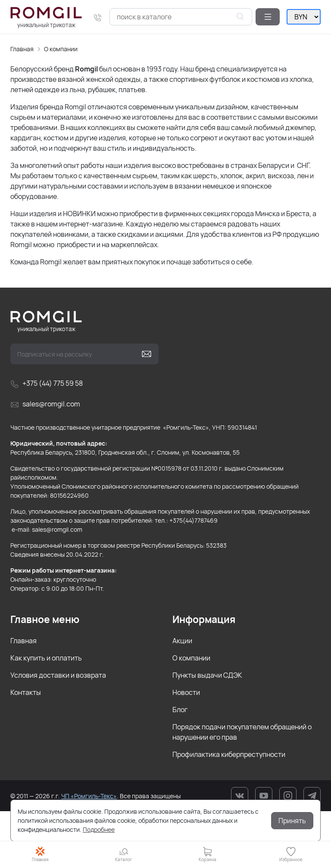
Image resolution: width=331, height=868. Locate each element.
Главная (22, 49)
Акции (182, 641)
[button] (268, 17)
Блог (180, 710)
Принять (292, 821)
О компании (61, 49)
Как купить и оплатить (46, 658)
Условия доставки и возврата (58, 675)
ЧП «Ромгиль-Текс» (89, 796)
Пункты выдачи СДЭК (207, 675)
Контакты (26, 692)
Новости (186, 692)
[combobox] (181, 17)
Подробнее (99, 829)
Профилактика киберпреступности (229, 754)
